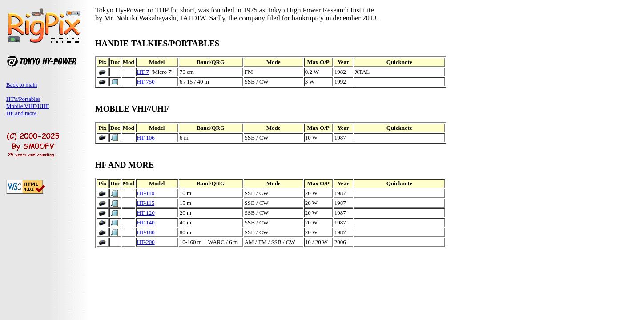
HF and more (22, 113)
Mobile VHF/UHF (28, 106)
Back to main (22, 85)
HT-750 (146, 82)
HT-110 (146, 193)
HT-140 (146, 222)
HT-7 (143, 72)
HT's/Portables (23, 99)
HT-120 (146, 213)
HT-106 (146, 138)
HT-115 (146, 203)
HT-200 (146, 242)
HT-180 (146, 232)
